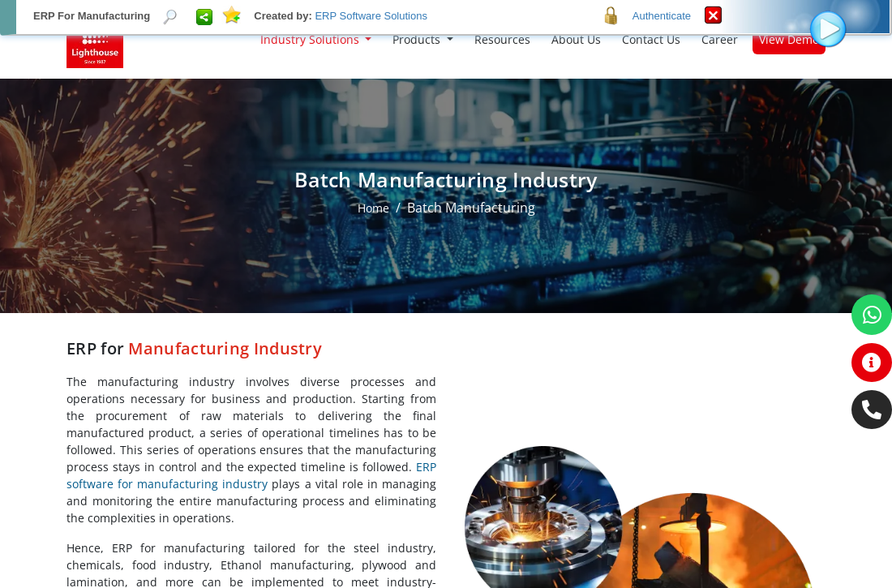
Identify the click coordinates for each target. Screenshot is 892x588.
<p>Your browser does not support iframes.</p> (446, 294)
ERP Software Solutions (371, 16)
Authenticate (662, 16)
